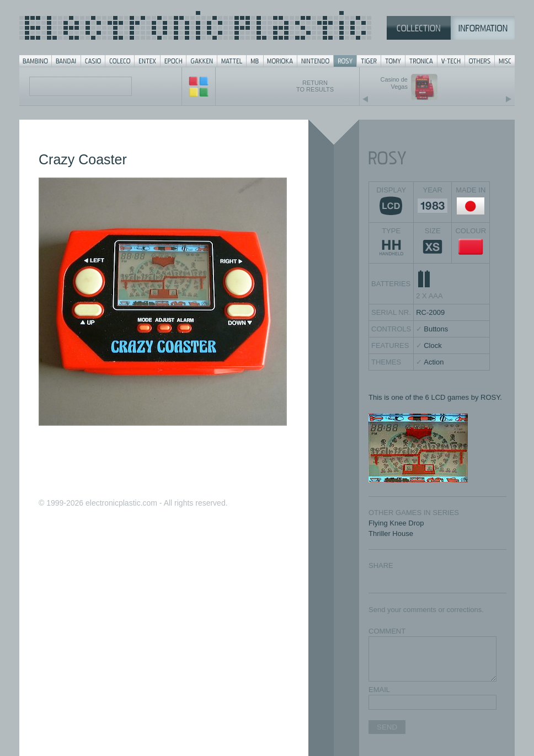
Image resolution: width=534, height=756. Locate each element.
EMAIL (379, 690)
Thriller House (391, 534)
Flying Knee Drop (396, 523)
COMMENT (387, 631)
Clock (433, 345)
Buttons (436, 329)
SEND (387, 727)
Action (434, 362)
